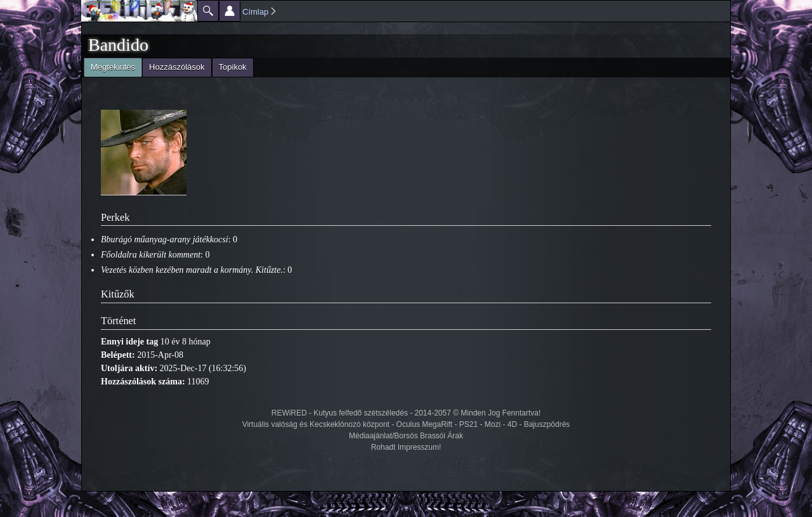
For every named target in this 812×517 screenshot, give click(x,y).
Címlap (255, 12)
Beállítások (230, 11)
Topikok (233, 67)
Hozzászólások (177, 67)
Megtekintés (109, 66)
